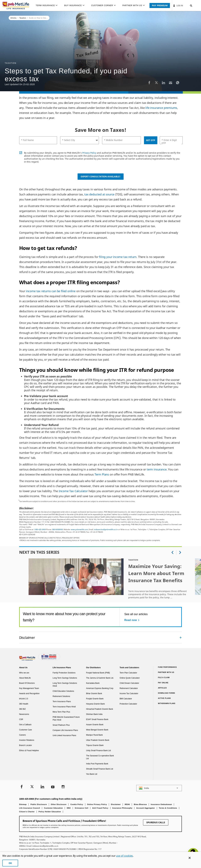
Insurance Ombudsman (161, 804)
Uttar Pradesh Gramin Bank (98, 740)
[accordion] (101, 638)
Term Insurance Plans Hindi (64, 707)
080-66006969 (57, 529)
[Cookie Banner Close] (190, 858)
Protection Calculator (128, 704)
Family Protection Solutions (64, 673)
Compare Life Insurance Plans (65, 730)
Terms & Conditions (168, 808)
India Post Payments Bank (97, 764)
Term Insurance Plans (62, 701)
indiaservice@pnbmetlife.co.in (106, 529)
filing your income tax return (118, 257)
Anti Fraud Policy (100, 808)
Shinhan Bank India (94, 714)
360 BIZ (22, 709)
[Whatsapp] (178, 83)
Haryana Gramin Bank (95, 704)
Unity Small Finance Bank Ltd (98, 751)
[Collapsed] (181, 638)
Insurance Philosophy (122, 808)
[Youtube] (53, 787)
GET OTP (151, 140)
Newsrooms (24, 714)
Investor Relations (27, 740)
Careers (23, 735)
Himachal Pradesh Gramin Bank (99, 709)
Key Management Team (29, 688)
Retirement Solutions (61, 696)
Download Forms (167, 693)
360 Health (24, 704)
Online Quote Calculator (130, 678)
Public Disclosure (39, 804)
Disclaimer (116, 804)
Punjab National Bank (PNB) (98, 673)
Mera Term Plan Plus (61, 712)
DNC (69, 808)
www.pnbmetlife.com (79, 529)
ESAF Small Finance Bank (97, 719)
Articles (162, 688)
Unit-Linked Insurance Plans (64, 735)
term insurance (157, 469)
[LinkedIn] (163, 83)
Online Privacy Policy (97, 804)
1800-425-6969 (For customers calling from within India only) (51, 799)
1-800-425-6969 (40, 529)
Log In (178, 5)
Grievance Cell (81, 808)
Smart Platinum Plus (61, 725)
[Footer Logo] (27, 660)
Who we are (24, 673)
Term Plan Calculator (128, 673)
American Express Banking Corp (100, 688)
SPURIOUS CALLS (156, 822)
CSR (21, 719)
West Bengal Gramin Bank (97, 730)
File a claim (164, 678)
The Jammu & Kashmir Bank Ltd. (100, 678)
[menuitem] (48, 5)
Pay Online (163, 683)
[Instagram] (63, 787)
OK (10, 863)
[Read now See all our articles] (132, 620)
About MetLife (25, 678)
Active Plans (164, 698)
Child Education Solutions (63, 691)
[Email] (171, 83)
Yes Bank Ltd (92, 774)
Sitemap (23, 804)
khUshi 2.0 (24, 699)
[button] (188, 5)
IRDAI (127, 804)
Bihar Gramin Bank (94, 693)
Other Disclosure (59, 804)
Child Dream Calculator (129, 683)
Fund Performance (167, 667)
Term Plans (102, 474)
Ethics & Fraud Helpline (29, 751)
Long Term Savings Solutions (65, 678)
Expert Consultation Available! (101, 176)
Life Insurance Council (30, 808)
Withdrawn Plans (167, 703)
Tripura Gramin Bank (95, 745)
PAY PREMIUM (160, 5)
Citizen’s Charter (27, 812)
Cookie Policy (77, 804)
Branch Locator (26, 745)
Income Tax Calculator (73, 491)
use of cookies (124, 856)
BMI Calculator (126, 699)
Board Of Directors (27, 683)
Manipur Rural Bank (94, 735)
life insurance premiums (161, 108)
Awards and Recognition (29, 693)
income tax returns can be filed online (51, 291)
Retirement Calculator (129, 688)
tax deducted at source (99, 194)
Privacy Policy (89, 153)
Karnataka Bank (93, 683)
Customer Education (53, 808)
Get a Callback (25, 725)
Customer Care (26, 730)
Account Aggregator (146, 808)
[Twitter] (156, 83)
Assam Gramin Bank (95, 725)
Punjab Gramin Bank (95, 699)
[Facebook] (149, 83)
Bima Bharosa (140, 804)
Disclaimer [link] (27, 637)
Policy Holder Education (50, 812)
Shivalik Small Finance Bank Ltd (99, 769)
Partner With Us (166, 672)
